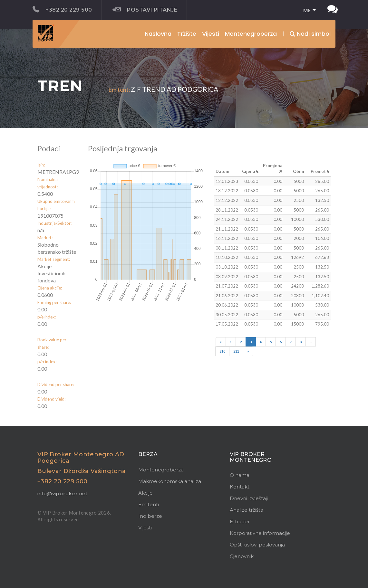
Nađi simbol (310, 34)
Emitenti (149, 504)
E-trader (240, 522)
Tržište (187, 34)
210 (222, 351)
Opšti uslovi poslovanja (257, 545)
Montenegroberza (161, 470)
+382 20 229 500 (62, 9)
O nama (240, 475)
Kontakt (240, 487)
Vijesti (211, 34)
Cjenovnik (242, 556)
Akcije (145, 493)
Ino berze (150, 516)
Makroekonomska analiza (170, 481)
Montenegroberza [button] (251, 34)
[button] (308, 11)
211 (236, 351)
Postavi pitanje (145, 10)
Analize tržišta (247, 510)
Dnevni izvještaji (249, 498)
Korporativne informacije (260, 533)
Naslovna (158, 34)
